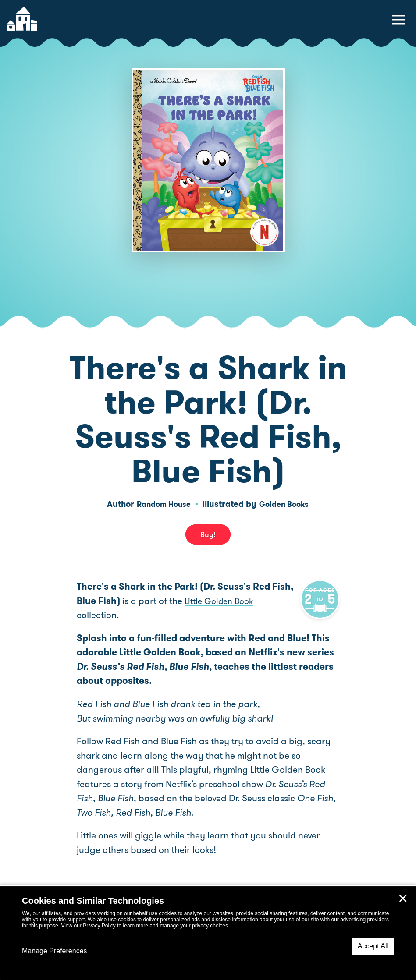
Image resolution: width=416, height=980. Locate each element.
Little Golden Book (222, 601)
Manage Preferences (55, 951)
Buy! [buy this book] (208, 534)
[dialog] (208, 933)
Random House (161, 504)
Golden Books (287, 504)
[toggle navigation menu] (398, 20)
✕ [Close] (403, 899)
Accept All (373, 946)
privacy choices (210, 926)
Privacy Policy (99, 926)
